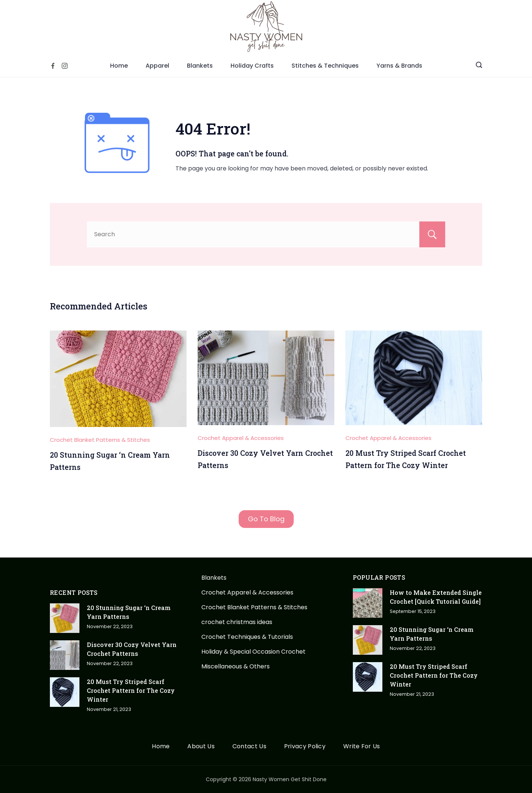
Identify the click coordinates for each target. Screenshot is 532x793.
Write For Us (362, 747)
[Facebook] (53, 66)
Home (119, 66)
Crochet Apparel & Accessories (241, 438)
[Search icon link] (479, 66)
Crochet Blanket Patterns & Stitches (100, 440)
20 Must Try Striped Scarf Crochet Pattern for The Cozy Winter (131, 690)
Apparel (157, 66)
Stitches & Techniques (325, 66)
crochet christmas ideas (237, 622)
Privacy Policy (305, 747)
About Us (201, 747)
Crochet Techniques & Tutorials (247, 637)
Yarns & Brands (399, 66)
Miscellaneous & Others (236, 666)
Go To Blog (266, 519)
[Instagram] (65, 66)
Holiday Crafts (252, 66)
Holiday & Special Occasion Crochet (253, 652)
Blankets (200, 66)
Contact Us (249, 747)
